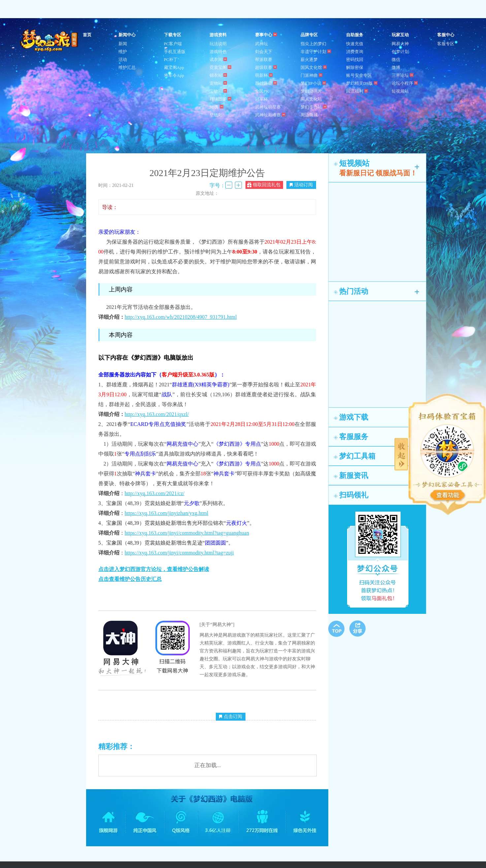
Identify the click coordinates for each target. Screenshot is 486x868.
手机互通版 (175, 52)
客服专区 (446, 44)
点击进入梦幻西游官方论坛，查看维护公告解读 (154, 569)
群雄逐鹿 (266, 83)
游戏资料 (218, 35)
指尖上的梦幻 (313, 44)
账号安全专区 (359, 75)
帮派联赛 (264, 60)
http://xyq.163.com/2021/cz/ (155, 493)
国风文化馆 (314, 67)
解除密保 (355, 67)
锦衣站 (218, 75)
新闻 (123, 44)
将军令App (174, 75)
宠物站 (218, 83)
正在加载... (208, 765)
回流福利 (357, 91)
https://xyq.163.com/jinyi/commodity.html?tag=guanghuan (187, 533)
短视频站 (400, 91)
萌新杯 (264, 75)
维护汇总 (127, 67)
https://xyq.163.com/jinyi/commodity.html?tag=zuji (179, 553)
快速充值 (355, 44)
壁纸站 (216, 115)
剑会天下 (264, 52)
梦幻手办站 (314, 107)
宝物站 (218, 91)
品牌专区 (309, 35)
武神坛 (261, 44)
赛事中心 (266, 35)
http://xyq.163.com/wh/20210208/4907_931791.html (181, 317)
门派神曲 (311, 75)
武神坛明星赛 (268, 107)
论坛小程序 (405, 83)
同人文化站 (311, 99)
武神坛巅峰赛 (270, 115)
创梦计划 (400, 52)
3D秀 (217, 107)
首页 (87, 35)
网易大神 (400, 44)
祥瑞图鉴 (220, 99)
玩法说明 (218, 44)
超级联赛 (266, 67)
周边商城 (309, 115)
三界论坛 (403, 75)
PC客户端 (173, 44)
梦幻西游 (50, 41)
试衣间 (218, 60)
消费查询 (355, 52)
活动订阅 (301, 185)
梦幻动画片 (311, 91)
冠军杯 (261, 99)
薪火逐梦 (309, 60)
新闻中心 (127, 35)
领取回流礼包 (264, 185)
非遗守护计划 (316, 52)
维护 (123, 52)
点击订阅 (231, 717)
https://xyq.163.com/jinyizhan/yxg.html (167, 513)
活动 (123, 60)
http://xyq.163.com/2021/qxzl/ (157, 414)
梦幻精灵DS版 (362, 83)
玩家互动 (400, 35)
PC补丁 (171, 60)
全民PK (262, 91)
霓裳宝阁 (220, 67)
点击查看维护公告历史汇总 (130, 579)
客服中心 (446, 35)
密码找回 (355, 60)
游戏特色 (218, 52)
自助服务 (355, 35)
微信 (396, 60)
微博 (396, 67)
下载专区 (173, 35)
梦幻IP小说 (313, 83)
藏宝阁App (174, 67)
